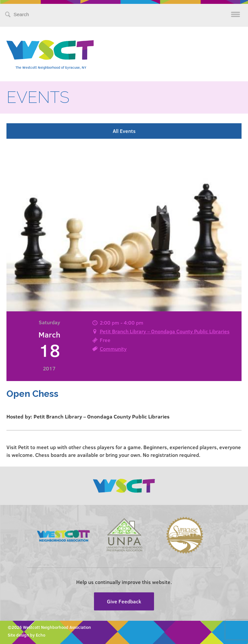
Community (113, 349)
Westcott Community (50, 50)
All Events (124, 131)
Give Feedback (124, 601)
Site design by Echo (26, 635)
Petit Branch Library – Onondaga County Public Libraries (165, 331)
